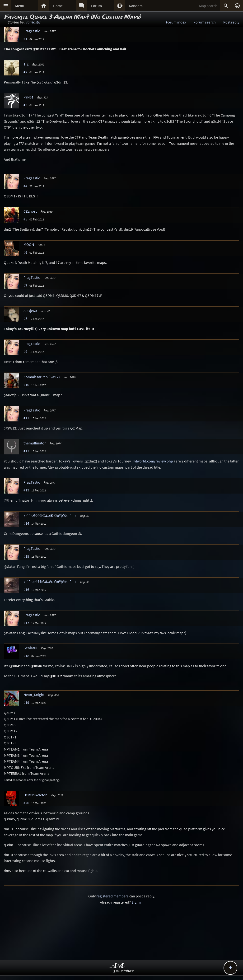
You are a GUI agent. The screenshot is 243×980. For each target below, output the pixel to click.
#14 (26, 523)
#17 (26, 623)
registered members (112, 896)
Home (58, 6)
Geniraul (30, 648)
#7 (25, 285)
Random (136, 6)
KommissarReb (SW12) (42, 377)
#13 (26, 490)
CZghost (30, 211)
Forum (96, 6)
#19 (26, 702)
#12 (26, 451)
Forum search (205, 22)
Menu (20, 6)
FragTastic (33, 22)
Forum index (176, 22)
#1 (25, 39)
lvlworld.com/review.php (153, 461)
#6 (25, 252)
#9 (25, 351)
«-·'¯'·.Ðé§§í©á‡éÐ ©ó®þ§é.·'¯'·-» (50, 515)
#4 (25, 186)
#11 (26, 418)
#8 (25, 318)
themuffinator (35, 443)
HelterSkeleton (35, 795)
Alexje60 (30, 311)
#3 (25, 105)
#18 (26, 656)
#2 (25, 72)
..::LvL (117, 966)
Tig (26, 64)
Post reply (231, 22)
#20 (26, 803)
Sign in (137, 902)
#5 (25, 219)
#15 (26, 556)
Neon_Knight (34, 695)
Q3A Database (124, 971)
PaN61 (28, 97)
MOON (29, 244)
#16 (26, 589)
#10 (26, 385)
